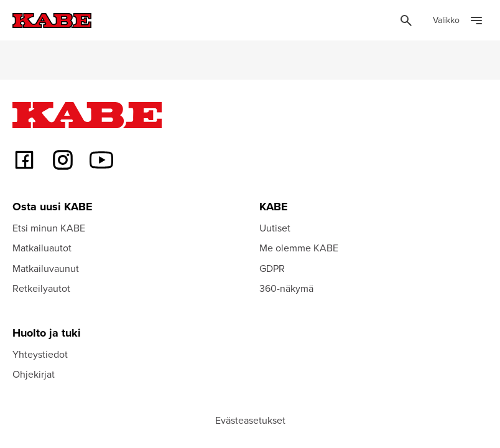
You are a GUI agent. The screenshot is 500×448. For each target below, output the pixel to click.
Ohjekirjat (34, 374)
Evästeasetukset (250, 420)
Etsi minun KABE (49, 228)
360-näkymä (286, 288)
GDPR (272, 268)
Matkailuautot (42, 248)
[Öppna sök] (406, 21)
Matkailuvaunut (46, 268)
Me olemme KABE (299, 248)
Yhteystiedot (40, 354)
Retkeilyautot (41, 288)
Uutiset (275, 228)
